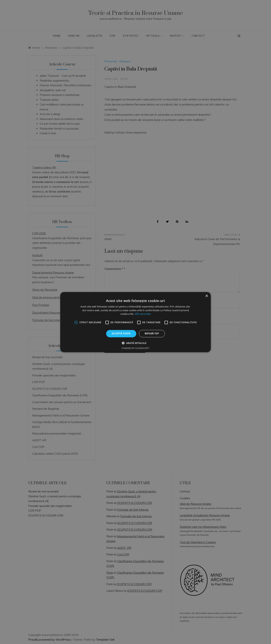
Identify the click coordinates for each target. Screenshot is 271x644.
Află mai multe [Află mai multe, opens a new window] (143, 314)
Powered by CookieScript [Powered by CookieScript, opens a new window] (136, 348)
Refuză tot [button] (152, 333)
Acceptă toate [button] (121, 333)
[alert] (135, 322)
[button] (135, 343)
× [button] (207, 296)
